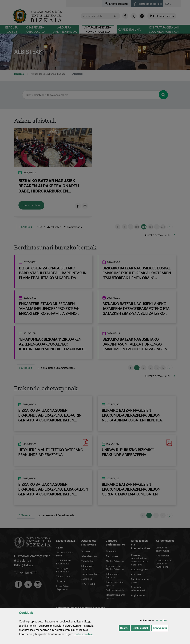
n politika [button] (83, 634)
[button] (157, 621)
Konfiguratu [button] (161, 628)
